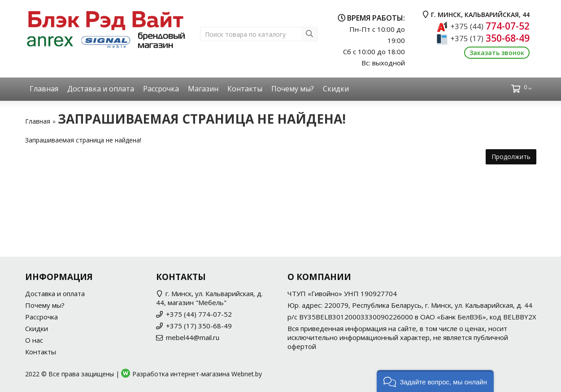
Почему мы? (293, 89)
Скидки (336, 89)
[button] (435, 381)
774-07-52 (490, 26)
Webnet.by (247, 374)
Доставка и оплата (101, 89)
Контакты (245, 89)
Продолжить (511, 157)
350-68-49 (490, 38)
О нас (34, 340)
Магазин (203, 89)
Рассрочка (161, 89)
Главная (44, 89)
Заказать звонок (497, 53)
